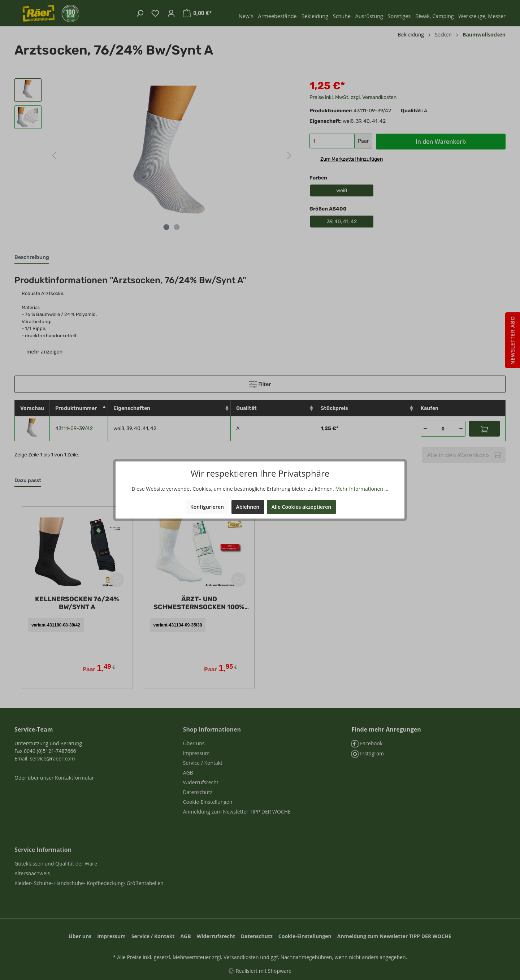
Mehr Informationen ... (362, 489)
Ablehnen (248, 507)
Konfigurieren (207, 507)
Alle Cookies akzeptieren (301, 507)
